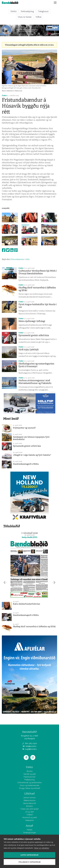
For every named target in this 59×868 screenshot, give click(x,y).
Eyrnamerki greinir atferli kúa (34, 335)
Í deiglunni (43, 11)
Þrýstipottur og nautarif (24, 428)
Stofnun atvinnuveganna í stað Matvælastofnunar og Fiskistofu (35, 382)
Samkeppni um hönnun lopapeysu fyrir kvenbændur (31, 438)
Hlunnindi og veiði (30, 817)
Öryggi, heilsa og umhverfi (30, 788)
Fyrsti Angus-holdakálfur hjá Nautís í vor (38, 306)
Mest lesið (11, 419)
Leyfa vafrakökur (30, 855)
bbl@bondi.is (30, 746)
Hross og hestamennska (29, 785)
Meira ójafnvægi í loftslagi (32, 321)
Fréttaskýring (27, 11)
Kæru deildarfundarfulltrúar (27, 604)
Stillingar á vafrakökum (29, 862)
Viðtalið (30, 815)
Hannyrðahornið (29, 803)
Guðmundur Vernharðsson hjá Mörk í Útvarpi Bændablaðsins (38, 272)
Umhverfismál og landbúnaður (30, 783)
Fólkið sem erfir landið (30, 809)
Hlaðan (30, 830)
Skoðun (30, 771)
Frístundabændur (17, 259)
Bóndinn (29, 806)
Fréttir (14, 11)
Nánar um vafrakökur (42, 848)
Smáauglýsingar (30, 833)
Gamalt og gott (29, 774)
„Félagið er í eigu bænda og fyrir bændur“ (32, 455)
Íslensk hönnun (30, 798)
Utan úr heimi (25, 17)
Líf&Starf (29, 794)
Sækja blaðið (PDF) (29, 537)
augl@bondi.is (30, 749)
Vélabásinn (29, 820)
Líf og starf (29, 812)
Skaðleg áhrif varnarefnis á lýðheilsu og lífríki (37, 289)
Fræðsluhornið (29, 777)
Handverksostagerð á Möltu (26, 464)
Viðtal (38, 17)
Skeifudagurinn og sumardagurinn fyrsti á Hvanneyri (36, 365)
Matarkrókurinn (30, 800)
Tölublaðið (11, 526)
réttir (28, 259)
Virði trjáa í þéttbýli (29, 350)
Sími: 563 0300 (29, 743)
